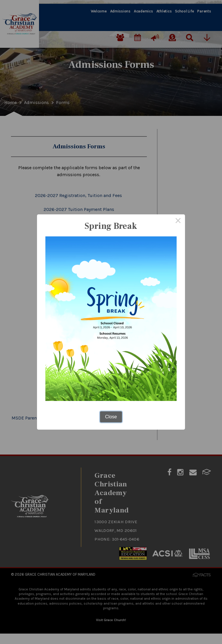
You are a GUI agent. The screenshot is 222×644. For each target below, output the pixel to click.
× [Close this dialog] (178, 221)
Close (111, 417)
